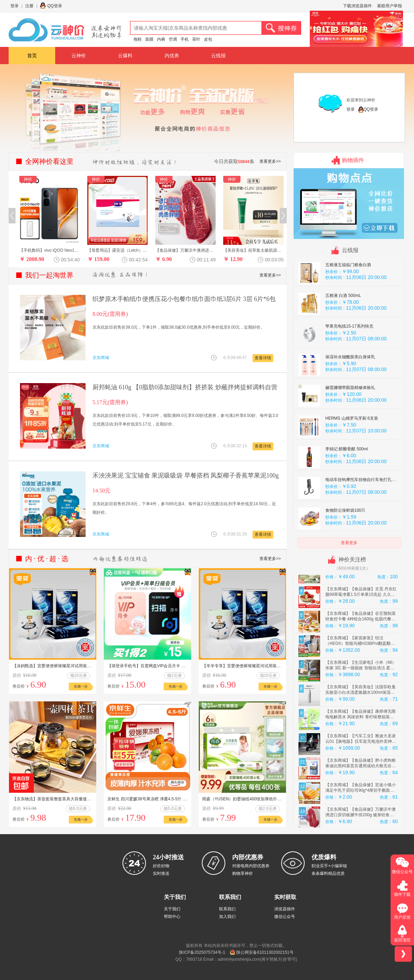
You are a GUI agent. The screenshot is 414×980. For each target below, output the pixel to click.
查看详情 (263, 358)
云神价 (79, 56)
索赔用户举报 (390, 6)
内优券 (172, 56)
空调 (173, 39)
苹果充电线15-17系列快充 (349, 347)
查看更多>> (270, 161)
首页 (32, 56)
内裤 (161, 39)
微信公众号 (285, 917)
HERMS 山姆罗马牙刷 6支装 (352, 439)
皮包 (208, 39)
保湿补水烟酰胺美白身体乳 (350, 377)
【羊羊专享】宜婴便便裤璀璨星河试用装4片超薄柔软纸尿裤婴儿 (261, 666)
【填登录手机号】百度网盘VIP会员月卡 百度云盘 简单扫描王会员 (168, 666)
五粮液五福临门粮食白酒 (348, 285)
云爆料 (125, 56)
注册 (29, 6)
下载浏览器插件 (357, 6)
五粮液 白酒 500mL (343, 316)
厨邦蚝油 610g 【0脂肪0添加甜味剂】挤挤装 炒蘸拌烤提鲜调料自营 (185, 387)
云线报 (218, 56)
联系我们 (227, 909)
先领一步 (81, 686)
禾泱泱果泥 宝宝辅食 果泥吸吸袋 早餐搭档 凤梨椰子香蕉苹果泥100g (186, 476)
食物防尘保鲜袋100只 (345, 531)
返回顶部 (402, 940)
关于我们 (172, 909)
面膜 (149, 39)
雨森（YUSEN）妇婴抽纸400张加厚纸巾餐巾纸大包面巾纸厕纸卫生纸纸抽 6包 (274, 799)
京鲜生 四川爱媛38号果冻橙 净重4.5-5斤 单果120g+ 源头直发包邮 (168, 799)
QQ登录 (55, 6)
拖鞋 (138, 39)
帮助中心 (172, 917)
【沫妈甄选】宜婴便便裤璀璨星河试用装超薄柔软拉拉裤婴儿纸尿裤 (75, 666)
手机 (185, 39)
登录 (14, 6)
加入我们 (227, 917)
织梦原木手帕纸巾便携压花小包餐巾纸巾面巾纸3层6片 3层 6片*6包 (184, 299)
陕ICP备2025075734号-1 (202, 952)
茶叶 (196, 39)
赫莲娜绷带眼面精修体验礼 (350, 408)
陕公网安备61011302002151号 (265, 952)
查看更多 (349, 543)
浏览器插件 (285, 909)
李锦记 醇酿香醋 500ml (347, 469)
